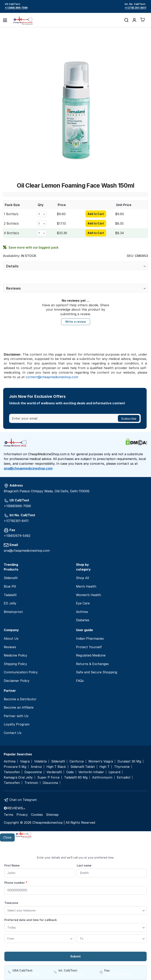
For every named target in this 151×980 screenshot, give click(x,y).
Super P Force (48, 777)
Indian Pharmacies (90, 638)
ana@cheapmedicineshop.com (28, 468)
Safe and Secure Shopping (97, 672)
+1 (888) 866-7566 (16, 8)
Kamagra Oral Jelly (18, 777)
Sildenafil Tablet (83, 767)
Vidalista (40, 761)
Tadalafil (10, 595)
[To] (112, 939)
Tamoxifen (12, 772)
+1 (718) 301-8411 (135, 8)
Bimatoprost (13, 612)
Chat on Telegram (23, 800)
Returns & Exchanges (92, 664)
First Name (12, 865)
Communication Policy (21, 672)
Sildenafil (11, 578)
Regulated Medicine (91, 655)
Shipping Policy (15, 664)
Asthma (82, 612)
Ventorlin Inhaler (91, 772)
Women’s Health (88, 595)
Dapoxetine (33, 772)
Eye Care (83, 603)
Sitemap (52, 815)
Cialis (70, 772)
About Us (11, 638)
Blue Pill (10, 586)
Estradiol (124, 777)
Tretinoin (31, 783)
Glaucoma (50, 783)
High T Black (56, 767)
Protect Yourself (89, 647)
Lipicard (114, 772)
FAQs (80, 681)
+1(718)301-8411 (16, 521)
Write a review (76, 322)
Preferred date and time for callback (31, 920)
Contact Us (13, 733)
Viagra (25, 761)
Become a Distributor (20, 699)
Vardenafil (54, 772)
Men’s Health (86, 586)
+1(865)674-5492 (17, 536)
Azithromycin (102, 777)
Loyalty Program (17, 724)
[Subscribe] (129, 418)
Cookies (37, 815)
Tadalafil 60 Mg (76, 777)
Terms (9, 815)
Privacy (22, 815)
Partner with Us (16, 716)
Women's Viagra (101, 761)
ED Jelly (10, 603)
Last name (84, 865)
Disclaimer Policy (17, 681)
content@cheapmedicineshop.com (52, 377)
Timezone (11, 903)
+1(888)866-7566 (17, 506)
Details (12, 266)
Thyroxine (122, 767)
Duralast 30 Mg (129, 761)
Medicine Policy (15, 655)
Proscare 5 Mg (15, 767)
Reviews (13, 288)
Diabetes (83, 620)
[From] (39, 939)
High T (104, 767)
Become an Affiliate (19, 707)
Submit (75, 956)
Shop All (82, 578)
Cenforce (77, 761)
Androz (36, 767)
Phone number (16, 883)
